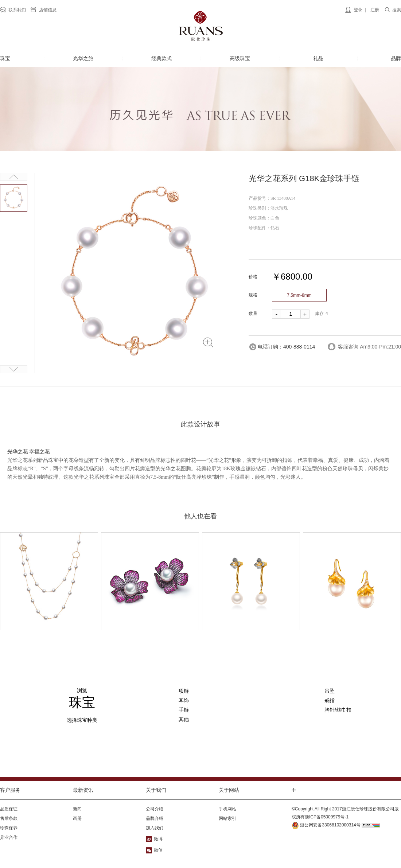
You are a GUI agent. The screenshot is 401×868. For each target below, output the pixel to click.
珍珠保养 (9, 828)
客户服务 (10, 790)
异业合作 (9, 837)
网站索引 (227, 818)
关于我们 (156, 790)
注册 (375, 10)
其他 (184, 719)
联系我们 (17, 10)
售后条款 (9, 818)
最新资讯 (83, 790)
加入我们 (155, 828)
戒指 (330, 700)
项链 (184, 691)
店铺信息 (48, 10)
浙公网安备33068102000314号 (326, 825)
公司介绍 (155, 809)
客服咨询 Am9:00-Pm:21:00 (369, 347)
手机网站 (227, 809)
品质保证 (9, 809)
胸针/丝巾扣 (338, 710)
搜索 (397, 10)
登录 (358, 10)
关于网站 (229, 790)
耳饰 (184, 700)
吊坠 (330, 691)
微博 (158, 839)
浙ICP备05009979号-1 (327, 817)
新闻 (77, 809)
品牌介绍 (155, 818)
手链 (184, 710)
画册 (77, 818)
